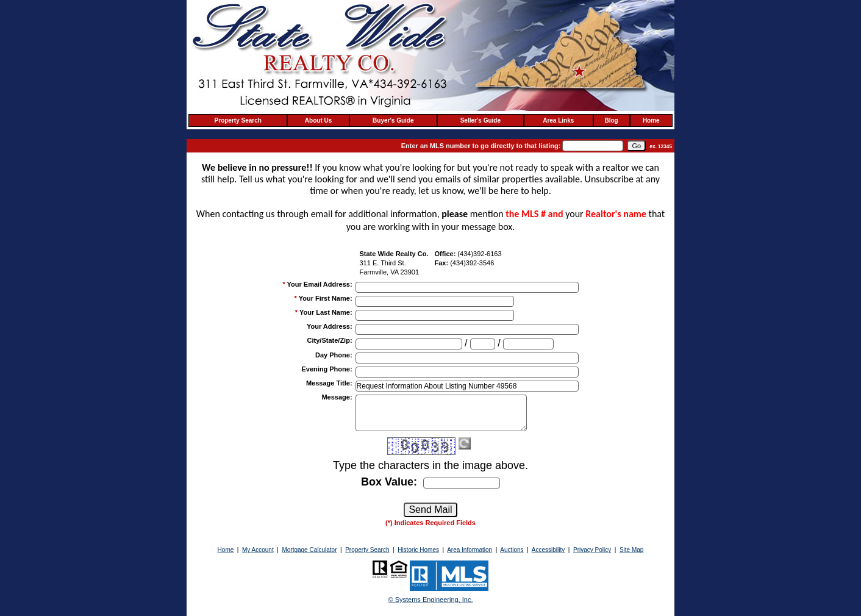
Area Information (470, 550)
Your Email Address (320, 284)
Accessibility (548, 550)
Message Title (329, 383)
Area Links (558, 120)
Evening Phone (327, 369)
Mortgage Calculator (309, 550)
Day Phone (334, 355)
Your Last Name (326, 312)
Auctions (512, 550)
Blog (612, 120)
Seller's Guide (481, 120)
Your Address (330, 326)
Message (337, 397)
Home (651, 120)
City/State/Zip (330, 340)
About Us (318, 120)
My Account (258, 550)
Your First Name (326, 298)
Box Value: (389, 482)
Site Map (631, 550)
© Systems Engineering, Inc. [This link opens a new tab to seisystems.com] (431, 600)
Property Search (238, 120)
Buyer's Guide (393, 120)
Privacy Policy (592, 550)
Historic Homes (418, 550)
